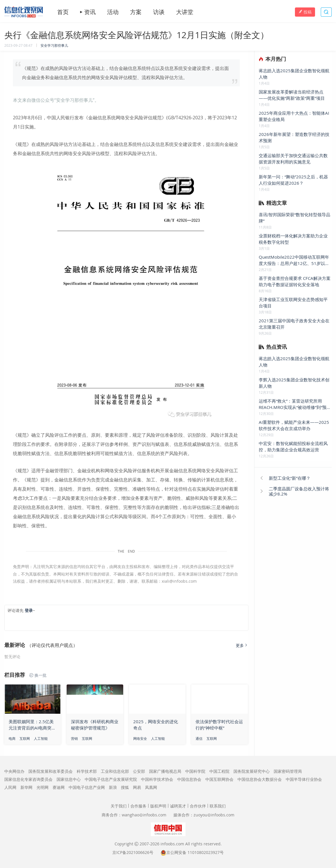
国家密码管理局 (288, 771)
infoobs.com (172, 844)
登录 (29, 610)
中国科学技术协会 (157, 779)
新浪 (113, 787)
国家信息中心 (69, 779)
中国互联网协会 (219, 779)
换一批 (38, 675)
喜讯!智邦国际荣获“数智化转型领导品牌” (295, 218)
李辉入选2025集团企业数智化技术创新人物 (294, 383)
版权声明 (158, 806)
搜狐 (125, 787)
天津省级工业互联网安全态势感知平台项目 (293, 303)
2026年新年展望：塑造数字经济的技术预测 (294, 137)
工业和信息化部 (115, 771)
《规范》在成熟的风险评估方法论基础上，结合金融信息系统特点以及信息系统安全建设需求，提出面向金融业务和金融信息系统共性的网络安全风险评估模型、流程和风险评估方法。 (125, 73)
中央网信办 (14, 771)
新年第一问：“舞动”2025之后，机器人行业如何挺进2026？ (293, 180)
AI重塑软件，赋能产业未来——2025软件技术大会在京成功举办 (294, 425)
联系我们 (218, 806)
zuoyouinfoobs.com (214, 815)
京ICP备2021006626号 (133, 852)
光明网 (43, 787)
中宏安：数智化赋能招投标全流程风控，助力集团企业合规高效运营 (293, 446)
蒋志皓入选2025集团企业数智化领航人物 (294, 74)
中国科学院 (195, 771)
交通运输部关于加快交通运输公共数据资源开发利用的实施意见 (293, 159)
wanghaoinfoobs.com (144, 815)
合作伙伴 (198, 806)
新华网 (26, 787)
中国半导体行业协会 (304, 779)
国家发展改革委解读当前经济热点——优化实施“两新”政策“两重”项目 (292, 95)
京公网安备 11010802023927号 (195, 852)
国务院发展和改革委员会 (51, 771)
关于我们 (119, 806)
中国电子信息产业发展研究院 (111, 779)
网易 (137, 787)
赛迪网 (59, 787)
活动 (113, 12)
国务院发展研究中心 (252, 771)
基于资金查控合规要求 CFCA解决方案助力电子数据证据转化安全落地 (295, 281)
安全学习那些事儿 (54, 45)
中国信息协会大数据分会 (260, 779)
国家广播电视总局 (165, 771)
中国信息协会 (189, 779)
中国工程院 (219, 771)
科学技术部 (87, 771)
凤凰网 (151, 787)
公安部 (139, 771)
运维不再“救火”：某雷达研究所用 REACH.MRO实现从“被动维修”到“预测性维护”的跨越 (295, 404)
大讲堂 (185, 12)
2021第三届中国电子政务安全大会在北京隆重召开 (294, 324)
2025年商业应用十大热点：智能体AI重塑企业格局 (294, 116)
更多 (242, 645)
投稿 (305, 12)
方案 (136, 12)
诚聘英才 (178, 806)
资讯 (90, 12)
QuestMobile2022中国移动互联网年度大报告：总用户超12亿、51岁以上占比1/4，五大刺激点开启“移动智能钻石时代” (295, 260)
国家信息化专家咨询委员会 (28, 779)
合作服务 (138, 806)
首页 (63, 12)
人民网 (10, 787)
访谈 (159, 12)
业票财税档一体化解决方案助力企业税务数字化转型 (293, 239)
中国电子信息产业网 (87, 787)
